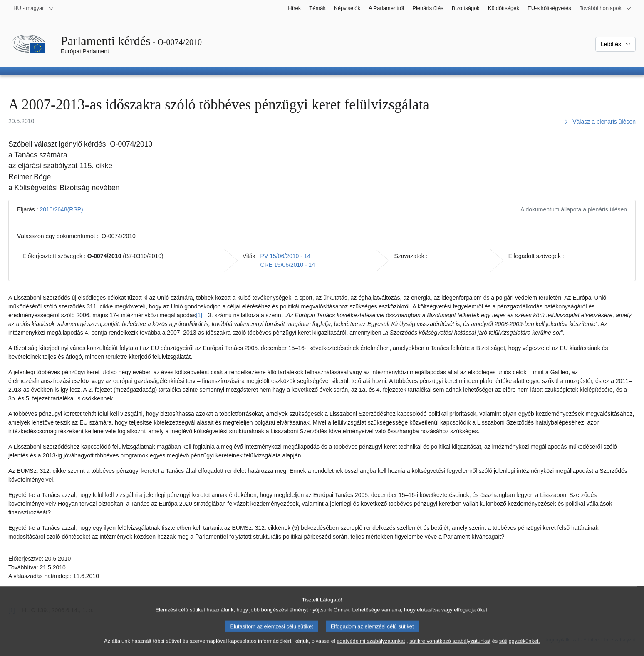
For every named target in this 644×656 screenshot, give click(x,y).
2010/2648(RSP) (61, 209)
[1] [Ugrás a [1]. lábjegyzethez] (199, 315)
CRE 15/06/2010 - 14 (288, 265)
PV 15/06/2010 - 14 (286, 256)
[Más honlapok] (606, 8)
